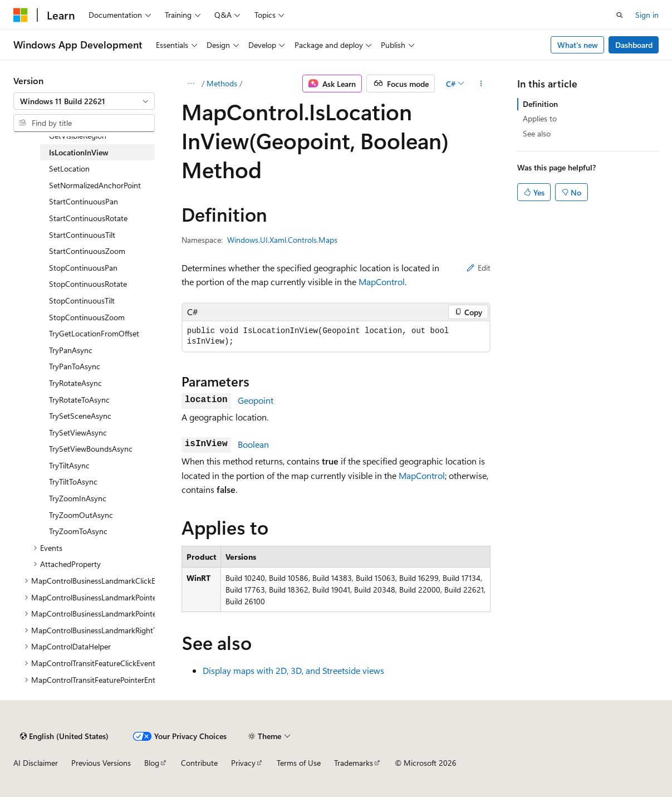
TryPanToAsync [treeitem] (75, 366)
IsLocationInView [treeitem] (79, 152)
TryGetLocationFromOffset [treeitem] (94, 333)
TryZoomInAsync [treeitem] (78, 498)
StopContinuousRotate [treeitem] (88, 284)
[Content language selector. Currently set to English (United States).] (64, 736)
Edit (479, 268)
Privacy (243, 763)
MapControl (382, 282)
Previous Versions (101, 763)
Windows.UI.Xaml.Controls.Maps (282, 240)
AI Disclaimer (36, 763)
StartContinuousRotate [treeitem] (88, 218)
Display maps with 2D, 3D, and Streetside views (293, 670)
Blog (152, 763)
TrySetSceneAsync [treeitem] (80, 416)
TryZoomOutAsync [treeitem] (81, 515)
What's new (578, 45)
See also (537, 133)
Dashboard (634, 45)
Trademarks (354, 763)
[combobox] (84, 101)
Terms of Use (299, 763)
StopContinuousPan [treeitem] (83, 268)
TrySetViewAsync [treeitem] (78, 432)
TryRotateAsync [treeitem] (75, 383)
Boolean (253, 444)
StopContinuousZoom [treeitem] (87, 317)
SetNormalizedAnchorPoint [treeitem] (95, 185)
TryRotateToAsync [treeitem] (79, 400)
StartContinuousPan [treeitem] (84, 201)
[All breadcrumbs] (191, 84)
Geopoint (256, 400)
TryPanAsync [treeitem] (71, 350)
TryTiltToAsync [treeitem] (73, 481)
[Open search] (620, 15)
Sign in (647, 15)
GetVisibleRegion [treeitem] (78, 136)
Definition (540, 104)
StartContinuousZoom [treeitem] (87, 251)
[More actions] (481, 84)
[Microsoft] (21, 15)
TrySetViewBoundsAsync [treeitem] (91, 449)
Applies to (540, 118)
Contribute (199, 763)
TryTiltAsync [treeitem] (69, 465)
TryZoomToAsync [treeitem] (78, 531)
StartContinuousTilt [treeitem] (82, 235)
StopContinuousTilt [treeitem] (82, 300)
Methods (222, 83)
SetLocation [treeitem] (69, 168)
